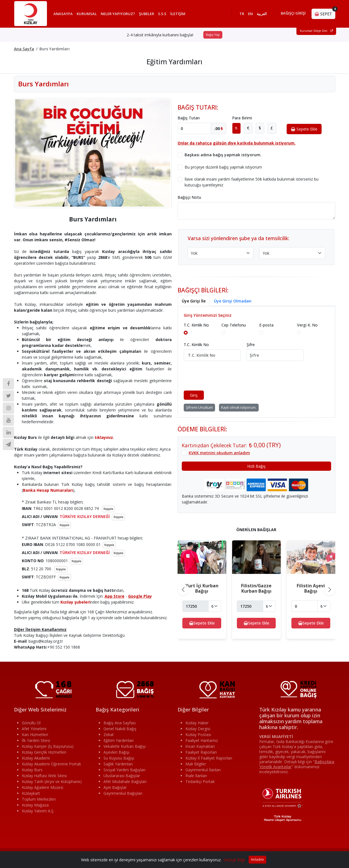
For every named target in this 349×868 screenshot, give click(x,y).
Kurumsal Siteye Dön (316, 31)
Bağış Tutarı (189, 118)
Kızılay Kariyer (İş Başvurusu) (48, 746)
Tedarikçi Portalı (200, 781)
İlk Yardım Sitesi (36, 740)
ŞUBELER (147, 14)
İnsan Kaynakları (200, 746)
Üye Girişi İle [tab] (194, 301)
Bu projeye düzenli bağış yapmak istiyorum (223, 167)
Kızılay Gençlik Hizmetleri (44, 752)
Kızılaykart (31, 793)
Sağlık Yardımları (118, 764)
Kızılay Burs (32, 770)
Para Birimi (242, 118)
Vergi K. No (307, 325)
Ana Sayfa (24, 49)
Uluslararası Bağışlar (122, 776)
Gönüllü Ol (31, 723)
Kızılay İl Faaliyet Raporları (209, 758)
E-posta (266, 325)
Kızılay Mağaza (35, 805)
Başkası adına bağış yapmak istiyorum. (223, 155)
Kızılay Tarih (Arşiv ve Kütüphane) (52, 781)
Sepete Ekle (304, 129)
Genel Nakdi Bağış (120, 729)
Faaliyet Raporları (201, 752)
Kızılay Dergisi (198, 729)
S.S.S (162, 14)
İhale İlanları (196, 776)
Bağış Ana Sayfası (120, 723)
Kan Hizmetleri (35, 735)
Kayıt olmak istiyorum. (239, 407)
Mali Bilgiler (196, 764)
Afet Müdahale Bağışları (125, 781)
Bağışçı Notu (189, 197)
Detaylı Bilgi (234, 860)
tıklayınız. (104, 437)
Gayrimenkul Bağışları (123, 793)
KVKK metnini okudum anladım (219, 453)
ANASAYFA (63, 14)
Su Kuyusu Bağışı (119, 758)
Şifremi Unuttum (199, 407)
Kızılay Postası (198, 735)
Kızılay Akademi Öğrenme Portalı (51, 764)
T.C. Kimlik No (196, 325)
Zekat (109, 735)
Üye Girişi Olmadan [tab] (233, 301)
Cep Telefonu (234, 325)
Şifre (251, 345)
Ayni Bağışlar (115, 787)
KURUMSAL (87, 14)
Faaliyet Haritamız (202, 740)
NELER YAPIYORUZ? (118, 14)
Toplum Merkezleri (39, 799)
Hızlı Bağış (256, 466)
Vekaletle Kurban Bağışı (125, 746)
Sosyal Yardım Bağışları (124, 770)
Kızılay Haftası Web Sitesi (44, 776)
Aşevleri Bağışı (116, 752)
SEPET (325, 13)
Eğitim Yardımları (119, 740)
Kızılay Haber (197, 723)
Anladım (257, 859)
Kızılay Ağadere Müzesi (43, 787)
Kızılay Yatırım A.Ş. (38, 811)
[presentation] (226, 376)
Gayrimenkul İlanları (203, 770)
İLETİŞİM (178, 14)
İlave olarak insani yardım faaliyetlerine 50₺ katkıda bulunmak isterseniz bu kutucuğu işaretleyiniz (252, 182)
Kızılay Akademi (36, 758)
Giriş (194, 395)
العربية (262, 14)
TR (242, 14)
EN (250, 14)
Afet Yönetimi (34, 729)
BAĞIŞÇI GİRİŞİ (293, 13)
